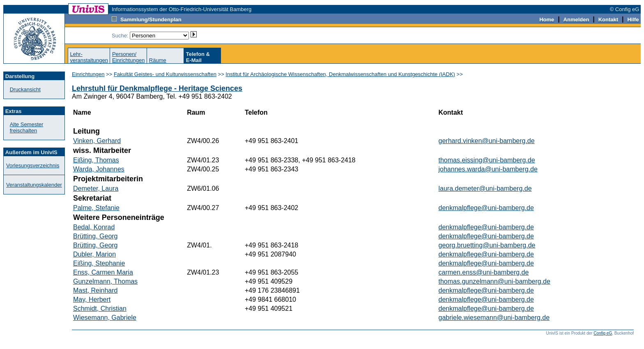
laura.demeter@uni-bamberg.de (485, 188)
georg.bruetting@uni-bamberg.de (487, 245)
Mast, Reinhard (95, 290)
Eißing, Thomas (96, 160)
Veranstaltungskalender (34, 185)
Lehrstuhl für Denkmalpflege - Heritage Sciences (157, 88)
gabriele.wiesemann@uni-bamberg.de (494, 318)
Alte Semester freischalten (27, 127)
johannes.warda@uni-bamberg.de (488, 169)
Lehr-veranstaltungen (89, 57)
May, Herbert (92, 299)
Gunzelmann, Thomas (105, 281)
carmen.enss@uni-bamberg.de (484, 272)
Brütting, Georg (95, 236)
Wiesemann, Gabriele (105, 318)
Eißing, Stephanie (99, 263)
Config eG (603, 333)
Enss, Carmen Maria (103, 272)
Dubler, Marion (94, 254)
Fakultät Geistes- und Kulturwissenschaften (165, 74)
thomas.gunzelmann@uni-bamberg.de (494, 281)
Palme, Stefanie (96, 208)
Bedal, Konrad (94, 227)
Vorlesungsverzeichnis (33, 165)
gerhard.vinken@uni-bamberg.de (487, 141)
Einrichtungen (88, 74)
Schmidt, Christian (100, 309)
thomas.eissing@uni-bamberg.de (487, 160)
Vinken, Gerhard (97, 141)
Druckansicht (25, 89)
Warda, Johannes (99, 169)
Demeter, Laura (96, 188)
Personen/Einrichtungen (129, 57)
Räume (158, 60)
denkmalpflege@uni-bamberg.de (486, 208)
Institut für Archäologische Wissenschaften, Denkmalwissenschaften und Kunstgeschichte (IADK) (340, 74)
